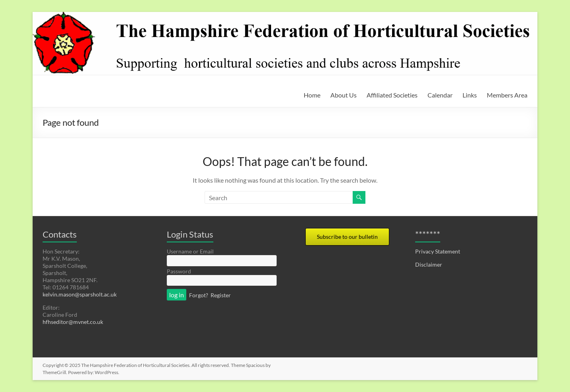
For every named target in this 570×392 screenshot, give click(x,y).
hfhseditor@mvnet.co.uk (73, 322)
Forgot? (199, 295)
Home (312, 95)
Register (221, 295)
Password (179, 271)
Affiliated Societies (392, 95)
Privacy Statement (438, 251)
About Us (344, 95)
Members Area (507, 95)
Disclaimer (429, 264)
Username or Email (190, 251)
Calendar (440, 95)
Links (470, 95)
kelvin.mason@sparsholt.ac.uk (80, 294)
